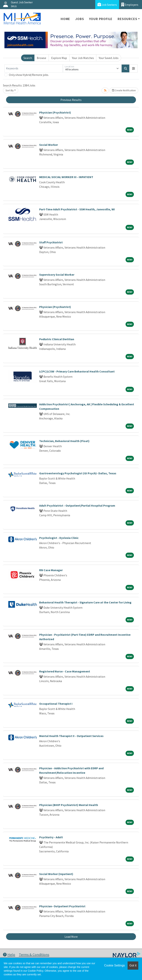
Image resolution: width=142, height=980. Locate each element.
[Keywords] (34, 68)
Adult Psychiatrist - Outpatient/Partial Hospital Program (77, 505)
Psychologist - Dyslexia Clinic (59, 538)
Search (28, 58)
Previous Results (71, 100)
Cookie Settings (114, 965)
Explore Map (59, 58)
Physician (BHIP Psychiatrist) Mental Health (69, 805)
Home (65, 19)
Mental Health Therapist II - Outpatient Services (71, 736)
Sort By (10, 90)
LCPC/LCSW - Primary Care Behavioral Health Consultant (77, 371)
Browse (42, 58)
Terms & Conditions (34, 954)
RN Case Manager (51, 570)
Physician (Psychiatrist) (55, 112)
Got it (133, 965)
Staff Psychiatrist (51, 242)
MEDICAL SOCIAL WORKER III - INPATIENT (66, 177)
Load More (71, 937)
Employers (130, 5)
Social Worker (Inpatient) (56, 874)
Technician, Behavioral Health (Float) (64, 441)
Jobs (80, 19)
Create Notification (124, 90)
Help (9, 954)
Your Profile (101, 19)
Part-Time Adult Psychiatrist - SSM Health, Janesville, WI (77, 209)
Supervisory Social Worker (57, 275)
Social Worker (49, 145)
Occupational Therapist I (56, 704)
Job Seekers (107, 5)
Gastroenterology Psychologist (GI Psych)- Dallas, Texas (78, 473)
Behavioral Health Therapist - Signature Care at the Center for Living (85, 602)
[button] (133, 68)
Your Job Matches (83, 58)
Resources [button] (127, 19)
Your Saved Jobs (109, 58)
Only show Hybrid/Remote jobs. (29, 75)
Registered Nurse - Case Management (65, 671)
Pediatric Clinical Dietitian (57, 339)
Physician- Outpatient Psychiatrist (62, 906)
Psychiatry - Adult (51, 837)
